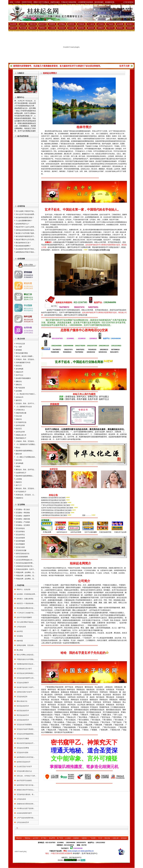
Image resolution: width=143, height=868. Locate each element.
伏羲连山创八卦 (21, 435)
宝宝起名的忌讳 (22, 697)
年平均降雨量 (89, 149)
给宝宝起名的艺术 (23, 706)
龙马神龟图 (19, 369)
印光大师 (19, 416)
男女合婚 (23, 28)
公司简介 (23, 24)
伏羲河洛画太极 (21, 413)
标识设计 (130, 24)
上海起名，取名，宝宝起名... (25, 441)
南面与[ (78, 136)
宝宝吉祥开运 (20, 535)
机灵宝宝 (19, 429)
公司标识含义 (20, 410)
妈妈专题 (20, 641)
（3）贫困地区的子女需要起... (26, 444)
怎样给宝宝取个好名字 (24, 692)
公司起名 (101, 24)
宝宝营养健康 (20, 541)
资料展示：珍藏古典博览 (25, 599)
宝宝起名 (81, 24)
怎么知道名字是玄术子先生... (25, 249)
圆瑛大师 (19, 454)
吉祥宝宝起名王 (62, 532)
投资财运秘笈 (28, 288)
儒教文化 (19, 381)
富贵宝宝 (19, 366)
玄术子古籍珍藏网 (90, 532)
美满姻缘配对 (28, 277)
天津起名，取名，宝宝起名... (25, 359)
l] (91, 136)
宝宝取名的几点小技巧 (24, 669)
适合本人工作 (28, 299)
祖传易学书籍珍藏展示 (23, 378)
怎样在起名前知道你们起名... (25, 230)
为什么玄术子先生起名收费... (25, 214)
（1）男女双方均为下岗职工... (26, 394)
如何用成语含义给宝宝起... (25, 757)
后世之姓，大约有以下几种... (26, 776)
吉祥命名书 (19, 397)
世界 (101, 141)
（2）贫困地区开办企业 (24, 407)
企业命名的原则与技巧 (24, 813)
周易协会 (28, 838)
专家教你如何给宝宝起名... (25, 664)
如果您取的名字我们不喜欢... (25, 252)
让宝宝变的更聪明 (22, 557)
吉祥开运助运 (28, 333)
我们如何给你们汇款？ (23, 243)
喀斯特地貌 (75, 169)
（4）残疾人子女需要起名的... (26, 457)
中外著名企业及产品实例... (25, 808)
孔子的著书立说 (21, 422)
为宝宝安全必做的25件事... (25, 563)
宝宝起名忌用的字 (23, 683)
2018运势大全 (29, 322)
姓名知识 (62, 28)
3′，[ (50, 136)
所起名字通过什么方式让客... (25, 240)
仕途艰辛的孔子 (21, 473)
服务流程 (91, 28)
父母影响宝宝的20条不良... (25, 566)
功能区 (69, 164)
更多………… (87, 515)
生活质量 (64, 166)
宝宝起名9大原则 (22, 753)
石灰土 (119, 154)
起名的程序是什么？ (22, 224)
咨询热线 (19, 350)
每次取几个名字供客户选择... (25, 233)
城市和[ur (56, 131)
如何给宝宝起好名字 (23, 762)
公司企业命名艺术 (23, 822)
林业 (84, 159)
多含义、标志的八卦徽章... (25, 356)
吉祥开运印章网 (76, 532)
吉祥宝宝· (71, 24)
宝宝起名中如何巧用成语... (25, 729)
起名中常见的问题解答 (24, 617)
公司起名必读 (21, 627)
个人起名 (91, 24)
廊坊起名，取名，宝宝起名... (25, 488)
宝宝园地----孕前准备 (23, 513)
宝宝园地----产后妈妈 (23, 522)
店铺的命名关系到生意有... (25, 804)
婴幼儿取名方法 (22, 701)
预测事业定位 (28, 297)
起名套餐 (120, 24)
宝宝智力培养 (20, 547)
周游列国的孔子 (21, 438)
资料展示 (42, 28)
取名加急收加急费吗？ (23, 246)
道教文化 (19, 385)
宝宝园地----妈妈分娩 (23, 519)
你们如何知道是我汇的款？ (25, 217)
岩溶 (65, 141)
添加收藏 (121, 9)
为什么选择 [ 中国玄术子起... (25, 211)
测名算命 (107, 838)
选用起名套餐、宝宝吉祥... (25, 645)
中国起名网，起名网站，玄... (25, 572)
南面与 (87, 136)
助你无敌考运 (28, 311)
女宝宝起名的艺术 (23, 720)
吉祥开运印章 (20, 426)
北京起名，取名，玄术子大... (25, 403)
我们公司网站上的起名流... (25, 655)
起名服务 (71, 28)
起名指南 (19, 391)
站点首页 (104, 9)
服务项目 (81, 28)
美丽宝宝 (19, 482)
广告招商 (93, 838)
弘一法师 (19, 347)
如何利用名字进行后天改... (25, 785)
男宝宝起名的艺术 (23, 715)
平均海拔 (52, 141)
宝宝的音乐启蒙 (21, 550)
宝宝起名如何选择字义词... (25, 678)
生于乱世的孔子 (21, 492)
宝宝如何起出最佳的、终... (25, 794)
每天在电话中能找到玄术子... (25, 236)
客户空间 (60, 838)
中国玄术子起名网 (120, 532)
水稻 (52, 156)
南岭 (122, 139)
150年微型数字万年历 (23, 363)
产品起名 (110, 24)
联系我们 (129, 9)
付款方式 (110, 28)
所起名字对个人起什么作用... (25, 227)
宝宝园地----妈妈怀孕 (23, 516)
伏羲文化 (19, 419)
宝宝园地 (20, 636)
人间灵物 (19, 479)
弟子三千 (19, 485)
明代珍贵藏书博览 (22, 353)
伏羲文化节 (19, 372)
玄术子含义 (19, 375)
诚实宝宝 (19, 400)
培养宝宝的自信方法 (22, 554)
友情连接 (124, 838)
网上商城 (20, 650)
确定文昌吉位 (28, 309)
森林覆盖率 (56, 161)
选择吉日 (13, 28)
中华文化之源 (20, 344)
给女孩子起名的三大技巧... (25, 687)
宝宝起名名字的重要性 (24, 725)
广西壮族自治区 (65, 144)
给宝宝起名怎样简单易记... (25, 673)
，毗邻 (99, 136)
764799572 (65, 848)
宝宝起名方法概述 (23, 739)
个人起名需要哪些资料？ (24, 221)
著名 (46, 131)
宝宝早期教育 (20, 544)
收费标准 (101, 28)
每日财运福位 (28, 286)
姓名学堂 (20, 631)
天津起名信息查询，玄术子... (25, 569)
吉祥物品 (62, 24)
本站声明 (52, 838)
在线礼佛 (115, 838)
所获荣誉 (52, 24)
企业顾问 (68, 838)
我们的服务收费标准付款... (25, 608)
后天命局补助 (28, 331)
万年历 (100, 838)
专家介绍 (33, 24)
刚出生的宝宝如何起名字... (25, 743)
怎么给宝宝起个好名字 (24, 767)
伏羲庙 (18, 466)
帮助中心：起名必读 (23, 589)
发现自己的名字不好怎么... (25, 790)
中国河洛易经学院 (105, 532)
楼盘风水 (33, 28)
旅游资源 (91, 141)
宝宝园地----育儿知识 (23, 509)
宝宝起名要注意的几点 (24, 771)
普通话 (108, 136)
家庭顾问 (76, 838)
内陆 (112, 161)
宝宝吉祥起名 (20, 528)
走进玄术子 (42, 24)
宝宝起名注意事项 (23, 748)
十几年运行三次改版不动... (25, 613)
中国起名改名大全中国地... (25, 659)
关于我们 (44, 838)
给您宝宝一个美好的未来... (25, 603)
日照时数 (101, 151)
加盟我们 (85, 838)
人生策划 (52, 28)
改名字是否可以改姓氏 (24, 780)
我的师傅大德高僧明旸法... (25, 451)
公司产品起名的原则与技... (25, 818)
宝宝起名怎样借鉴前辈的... (25, 734)
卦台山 (18, 448)
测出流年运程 (28, 320)
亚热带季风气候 (95, 144)
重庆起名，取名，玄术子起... (25, 470)
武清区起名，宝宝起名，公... (25, 495)
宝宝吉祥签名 (20, 532)
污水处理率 (121, 164)
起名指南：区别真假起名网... (26, 594)
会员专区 (36, 838)
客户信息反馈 (20, 388)
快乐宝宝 (19, 460)
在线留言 (130, 28)
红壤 (67, 154)
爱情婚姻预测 (28, 275)
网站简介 (19, 838)
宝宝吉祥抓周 (20, 538)
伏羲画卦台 (19, 498)
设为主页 (112, 9)
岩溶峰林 (74, 141)
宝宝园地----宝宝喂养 (23, 525)
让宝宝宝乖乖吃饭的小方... (25, 560)
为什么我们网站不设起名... (25, 622)
